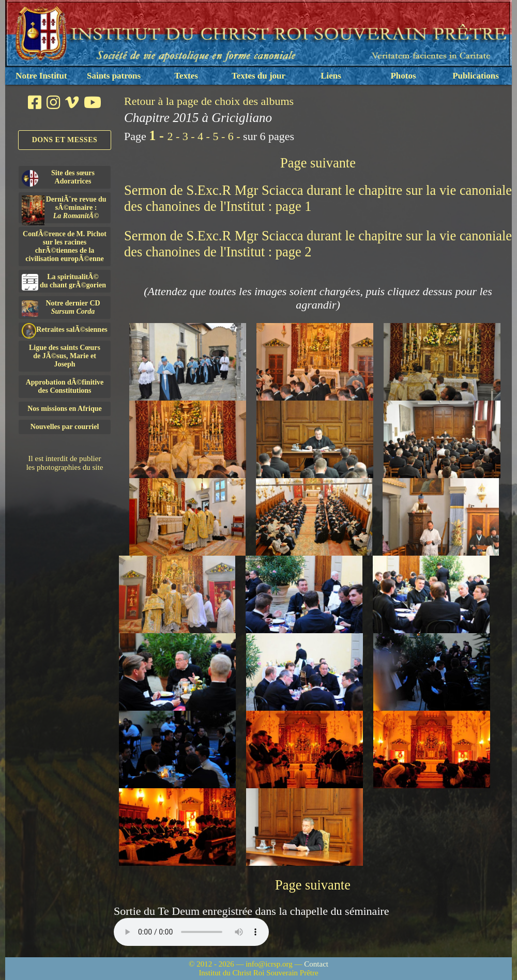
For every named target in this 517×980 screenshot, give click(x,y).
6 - (235, 136)
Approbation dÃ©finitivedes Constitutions (65, 386)
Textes (186, 76)
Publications (476, 76)
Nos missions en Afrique (65, 409)
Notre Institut (41, 76)
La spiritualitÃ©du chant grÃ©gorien (64, 282)
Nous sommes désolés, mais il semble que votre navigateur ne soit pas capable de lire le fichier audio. (191, 932)
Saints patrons (114, 76)
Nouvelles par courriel (65, 427)
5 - (220, 136)
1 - (158, 135)
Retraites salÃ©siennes (65, 330)
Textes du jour (258, 76)
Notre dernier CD (61, 308)
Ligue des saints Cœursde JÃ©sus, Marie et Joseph (65, 356)
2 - (174, 136)
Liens (331, 76)
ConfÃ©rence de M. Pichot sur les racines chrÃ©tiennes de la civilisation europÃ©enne (65, 246)
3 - (190, 136)
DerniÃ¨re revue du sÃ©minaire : (64, 209)
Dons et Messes (65, 140)
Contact (316, 964)
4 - (205, 136)
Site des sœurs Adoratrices (58, 178)
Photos (403, 76)
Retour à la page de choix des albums (209, 101)
